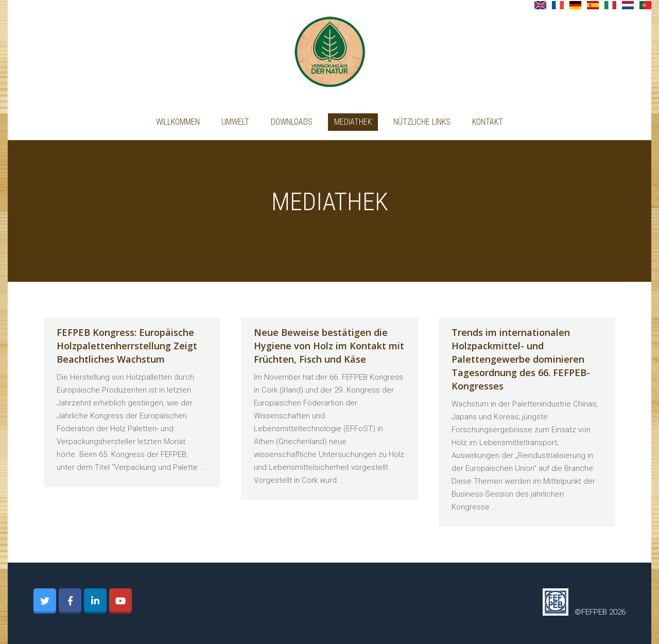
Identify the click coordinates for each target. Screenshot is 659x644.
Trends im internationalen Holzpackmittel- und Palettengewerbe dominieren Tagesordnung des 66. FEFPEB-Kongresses (521, 359)
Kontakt (488, 122)
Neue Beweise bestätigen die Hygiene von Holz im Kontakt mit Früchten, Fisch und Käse (329, 346)
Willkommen (178, 122)
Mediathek (353, 122)
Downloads (292, 122)
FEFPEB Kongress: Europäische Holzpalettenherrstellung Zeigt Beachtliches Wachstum (127, 346)
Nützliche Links (422, 122)
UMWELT (235, 122)
